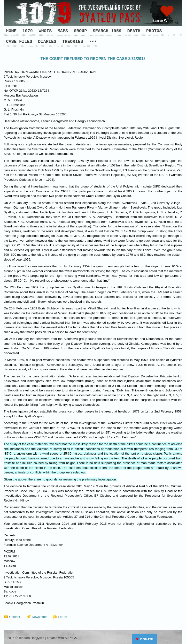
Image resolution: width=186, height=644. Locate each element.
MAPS (63, 31)
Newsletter (39, 617)
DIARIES (47, 42)
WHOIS (45, 31)
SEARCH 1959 (107, 31)
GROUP (80, 31)
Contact (15, 617)
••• (93, 42)
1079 (27, 31)
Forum (62, 617)
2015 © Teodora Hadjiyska (26, 638)
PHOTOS (154, 31)
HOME (11, 31)
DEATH (134, 31)
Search (158, 21)
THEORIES (73, 42)
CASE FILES (19, 42)
